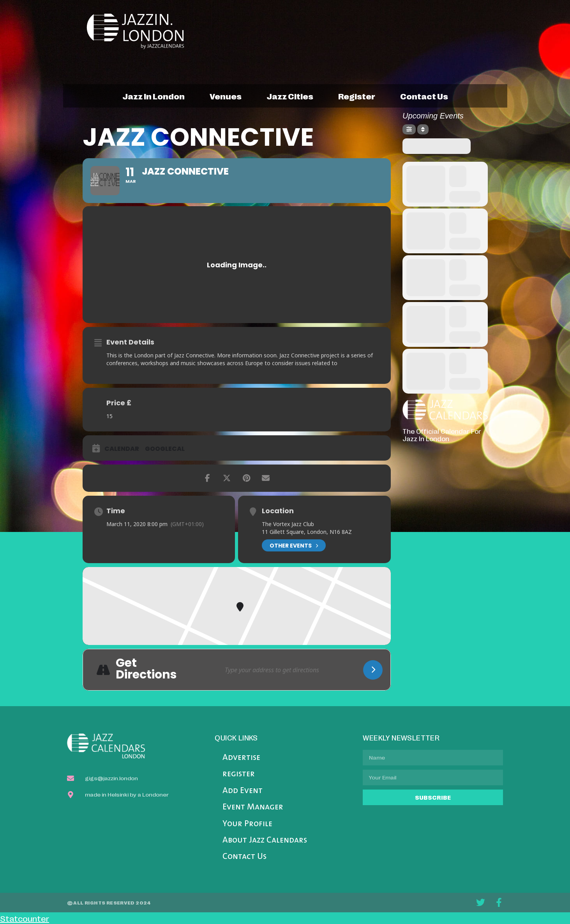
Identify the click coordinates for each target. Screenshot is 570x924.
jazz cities (290, 96)
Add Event (243, 791)
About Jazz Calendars (265, 840)
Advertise (241, 758)
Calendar (122, 449)
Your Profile (247, 824)
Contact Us (244, 857)
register (357, 96)
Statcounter (25, 918)
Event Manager (253, 807)
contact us (424, 96)
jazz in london (154, 96)
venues (226, 96)
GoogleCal (165, 449)
